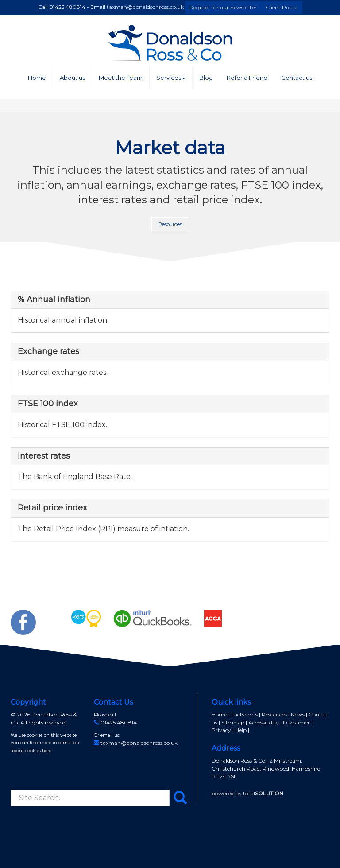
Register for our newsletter (223, 7)
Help (241, 730)
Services (171, 78)
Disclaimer (296, 722)
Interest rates (44, 456)
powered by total (247, 793)
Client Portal (282, 7)
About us (72, 78)
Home (37, 78)
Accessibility (264, 722)
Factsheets (244, 714)
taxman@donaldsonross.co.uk (145, 7)
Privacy (221, 730)
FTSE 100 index (48, 404)
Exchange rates (48, 351)
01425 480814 (115, 722)
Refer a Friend (247, 78)
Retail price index (52, 508)
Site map (233, 722)
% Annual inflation (54, 300)
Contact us (297, 78)
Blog (206, 78)
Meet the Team (121, 78)
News (298, 714)
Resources (170, 224)
